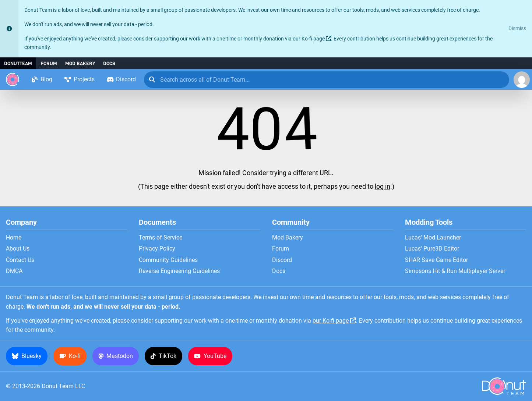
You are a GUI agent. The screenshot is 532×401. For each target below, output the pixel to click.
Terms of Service (161, 238)
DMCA (14, 271)
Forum (49, 63)
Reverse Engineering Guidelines (179, 271)
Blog (42, 79)
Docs (109, 63)
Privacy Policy (157, 249)
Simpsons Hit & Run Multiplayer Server (455, 271)
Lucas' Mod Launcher (433, 238)
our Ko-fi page (309, 39)
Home (14, 238)
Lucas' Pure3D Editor (432, 249)
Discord (121, 79)
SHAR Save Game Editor (436, 260)
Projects (79, 79)
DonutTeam (18, 63)
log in (383, 187)
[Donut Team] (13, 79)
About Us (18, 249)
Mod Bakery (80, 63)
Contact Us (20, 260)
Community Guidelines (168, 260)
